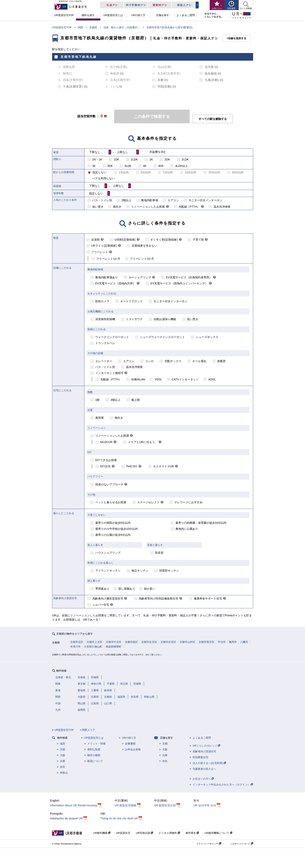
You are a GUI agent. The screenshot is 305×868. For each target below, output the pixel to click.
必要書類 (130, 744)
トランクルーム (105, 343)
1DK (116, 159)
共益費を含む (158, 152)
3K (94, 166)
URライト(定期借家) (104, 246)
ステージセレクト (148, 502)
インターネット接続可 (109, 373)
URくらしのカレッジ (206, 746)
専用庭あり (102, 589)
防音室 (159, 553)
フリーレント (100, 252)
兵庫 (63, 761)
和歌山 (64, 773)
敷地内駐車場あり (107, 277)
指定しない (100, 172)
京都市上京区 (94, 642)
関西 (80, 27)
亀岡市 (233, 642)
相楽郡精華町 (114, 647)
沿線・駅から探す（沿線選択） (122, 27)
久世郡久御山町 (93, 647)
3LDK (128, 166)
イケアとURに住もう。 (143, 442)
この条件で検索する (152, 116)
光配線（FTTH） (189, 207)
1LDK (134, 159)
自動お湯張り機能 (165, 319)
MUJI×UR (106, 442)
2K (151, 159)
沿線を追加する (237, 38)
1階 (98, 400)
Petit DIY (132, 466)
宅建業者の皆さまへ (204, 769)
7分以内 (168, 172)
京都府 (93, 27)
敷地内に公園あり (187, 529)
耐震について (95, 761)
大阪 (63, 755)
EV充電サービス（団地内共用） (116, 283)
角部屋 (100, 418)
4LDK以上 (182, 166)
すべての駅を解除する (213, 119)
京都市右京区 (149, 642)
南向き (117, 207)
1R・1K (97, 159)
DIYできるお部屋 (106, 460)
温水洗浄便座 (222, 207)
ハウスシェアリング (108, 553)
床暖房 (221, 361)
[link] (167, 207)
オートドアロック (131, 301)
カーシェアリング (140, 277)
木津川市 (75, 647)
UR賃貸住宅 (123, 833)
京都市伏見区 (168, 642)
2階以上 (126, 200)
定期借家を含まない (144, 246)
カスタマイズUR (163, 466)
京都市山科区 (187, 642)
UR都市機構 (102, 833)
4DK (161, 166)
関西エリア (89, 730)
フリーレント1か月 (108, 259)
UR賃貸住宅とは (94, 738)
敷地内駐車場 (150, 200)
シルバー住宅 (101, 605)
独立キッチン (140, 571)
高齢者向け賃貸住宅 (204, 751)
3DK (110, 166)
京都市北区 (77, 642)
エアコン (173, 200)
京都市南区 (131, 642)
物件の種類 (94, 755)
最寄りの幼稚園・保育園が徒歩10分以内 (201, 523)
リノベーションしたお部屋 (148, 207)
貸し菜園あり (127, 589)
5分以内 (146, 172)
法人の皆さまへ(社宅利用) (209, 763)
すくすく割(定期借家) (164, 240)
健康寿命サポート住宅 (208, 598)
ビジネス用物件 (169, 833)
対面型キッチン (169, 571)
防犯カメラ (102, 301)
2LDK (185, 159)
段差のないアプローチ (109, 484)
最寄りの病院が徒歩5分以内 (113, 523)
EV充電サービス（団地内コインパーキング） (179, 283)
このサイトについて (242, 844)
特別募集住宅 (200, 757)
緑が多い (150, 589)
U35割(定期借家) (125, 240)
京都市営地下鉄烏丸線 (79, 57)
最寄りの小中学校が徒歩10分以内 (117, 529)
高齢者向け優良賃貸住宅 (108, 598)
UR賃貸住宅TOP (62, 27)
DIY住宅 (105, 466)
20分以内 (238, 172)
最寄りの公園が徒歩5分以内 (113, 535)
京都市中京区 (114, 642)
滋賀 (63, 744)
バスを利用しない (104, 178)
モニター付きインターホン (205, 200)
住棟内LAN (138, 379)
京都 (63, 749)
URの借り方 (129, 738)
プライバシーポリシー (209, 844)
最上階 (136, 400)
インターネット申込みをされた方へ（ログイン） (223, 785)
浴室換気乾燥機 (105, 319)
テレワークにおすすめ (188, 502)
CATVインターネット (185, 379)
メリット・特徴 (96, 744)
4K (145, 166)
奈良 (63, 767)
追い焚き (98, 207)
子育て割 (198, 240)
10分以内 (191, 172)
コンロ (149, 361)
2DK (167, 159)
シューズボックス (207, 337)
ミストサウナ (134, 319)
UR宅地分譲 (144, 833)
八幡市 (244, 642)
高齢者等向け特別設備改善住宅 (158, 598)
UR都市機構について (218, 833)
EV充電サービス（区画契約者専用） (189, 277)
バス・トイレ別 (102, 200)
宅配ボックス (173, 361)
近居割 (96, 240)
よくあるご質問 (202, 738)
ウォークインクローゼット (112, 337)
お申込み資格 (133, 749)
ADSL (212, 379)
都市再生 (192, 833)
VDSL (158, 379)
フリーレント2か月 (142, 259)
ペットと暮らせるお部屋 (111, 502)
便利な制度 (94, 749)
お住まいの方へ (203, 779)
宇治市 (222, 642)
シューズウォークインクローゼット (162, 337)
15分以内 (214, 172)
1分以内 (124, 172)
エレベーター (104, 361)
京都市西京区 (206, 642)
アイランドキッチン (108, 571)
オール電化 (199, 361)
